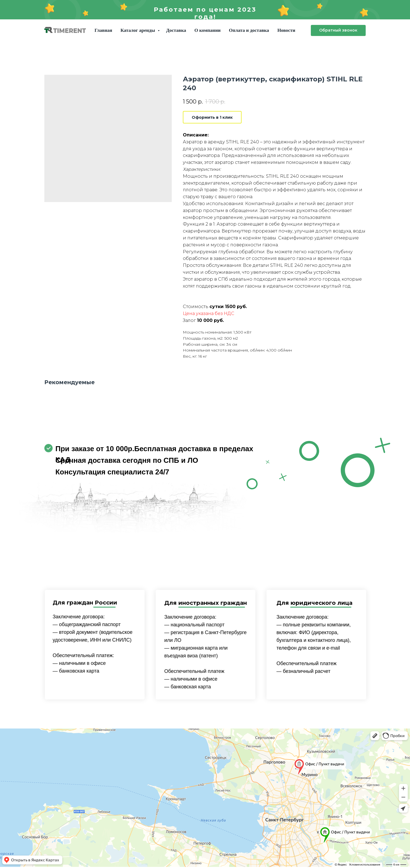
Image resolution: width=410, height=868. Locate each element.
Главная (103, 30)
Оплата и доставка (249, 30)
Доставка (176, 30)
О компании (207, 30)
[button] (338, 30)
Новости (286, 30)
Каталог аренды (138, 30)
